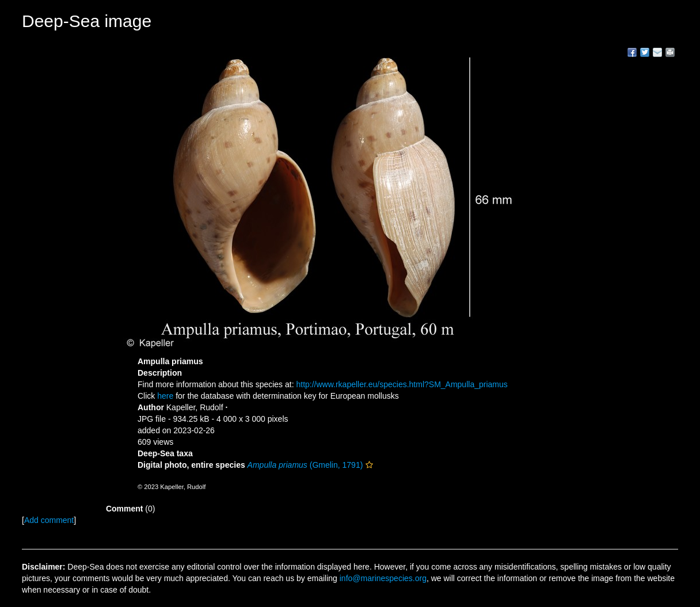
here (165, 396)
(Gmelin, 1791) (305, 465)
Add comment (49, 520)
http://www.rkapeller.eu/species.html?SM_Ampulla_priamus (402, 384)
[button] (369, 465)
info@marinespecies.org (383, 578)
